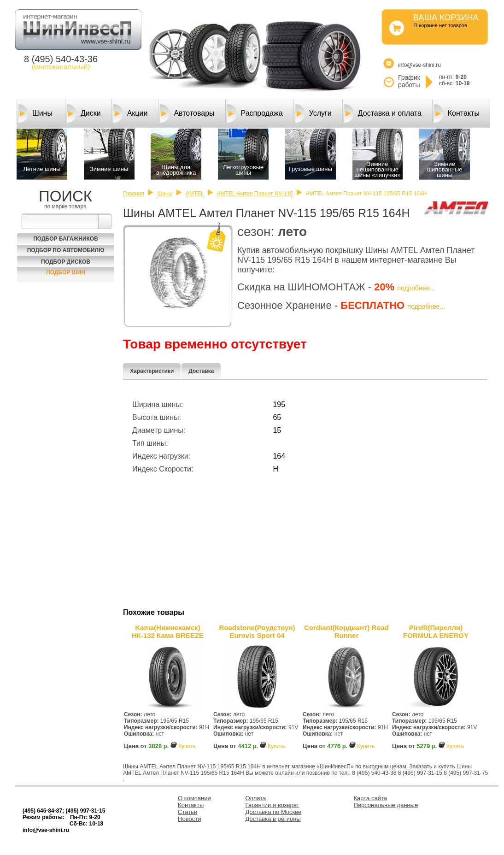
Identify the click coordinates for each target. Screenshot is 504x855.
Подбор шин (66, 272)
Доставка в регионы (273, 819)
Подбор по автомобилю (66, 250)
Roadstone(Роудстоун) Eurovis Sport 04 (257, 631)
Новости (189, 819)
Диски (84, 113)
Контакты (457, 113)
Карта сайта (370, 798)
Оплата (256, 798)
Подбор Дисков (66, 262)
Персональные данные (386, 805)
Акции (131, 113)
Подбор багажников (66, 239)
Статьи (188, 812)
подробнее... (416, 288)
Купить (187, 746)
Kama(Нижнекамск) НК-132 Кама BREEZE (168, 631)
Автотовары (187, 113)
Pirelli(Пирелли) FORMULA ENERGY (436, 631)
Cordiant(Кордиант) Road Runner (346, 631)
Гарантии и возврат (273, 805)
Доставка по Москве (274, 812)
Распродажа (255, 113)
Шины (35, 113)
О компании (194, 798)
